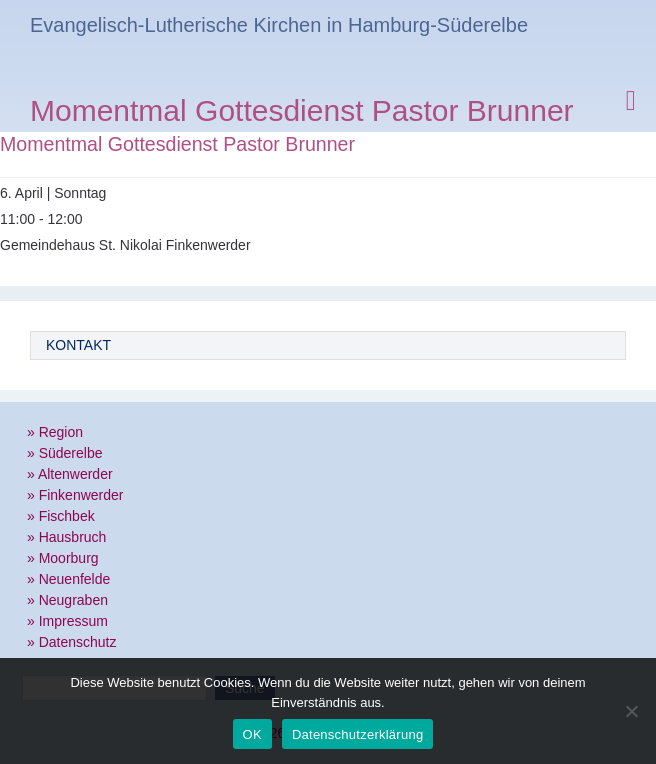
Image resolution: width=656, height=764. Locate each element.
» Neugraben (67, 600)
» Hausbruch (66, 537)
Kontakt (78, 345)
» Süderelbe (65, 453)
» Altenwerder (70, 474)
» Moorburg (63, 558)
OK (252, 734)
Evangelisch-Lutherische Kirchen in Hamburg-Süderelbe (279, 25)
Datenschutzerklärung (357, 734)
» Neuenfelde (68, 579)
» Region (55, 432)
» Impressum (67, 621)
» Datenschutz (72, 642)
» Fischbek (61, 516)
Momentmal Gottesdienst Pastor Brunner (302, 113)
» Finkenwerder (75, 495)
